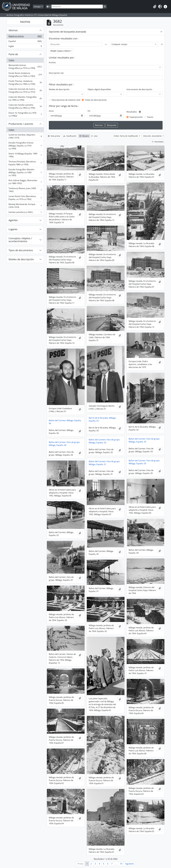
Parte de (13, 54)
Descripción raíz (56, 73)
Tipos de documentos (21, 250)
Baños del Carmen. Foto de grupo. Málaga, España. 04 (65, 444)
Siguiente (130, 864)
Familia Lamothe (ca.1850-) (25, 213)
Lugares (13, 229)
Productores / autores (21, 124)
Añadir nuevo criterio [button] (60, 51)
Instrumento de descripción (139, 89)
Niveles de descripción (21, 259)
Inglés (25, 47)
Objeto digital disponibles (99, 89)
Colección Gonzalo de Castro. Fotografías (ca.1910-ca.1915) (25, 90)
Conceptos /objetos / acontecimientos (20, 240)
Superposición (136, 117)
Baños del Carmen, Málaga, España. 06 (65, 422)
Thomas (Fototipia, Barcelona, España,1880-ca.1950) (25, 163)
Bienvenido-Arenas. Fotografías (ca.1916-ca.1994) (25, 67)
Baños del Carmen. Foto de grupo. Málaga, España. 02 (104, 441)
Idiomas (13, 30)
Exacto (150, 117)
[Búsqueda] (77, 7)
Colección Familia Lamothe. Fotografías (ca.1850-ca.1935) (25, 106)
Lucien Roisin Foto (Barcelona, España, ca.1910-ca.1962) (25, 198)
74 (121, 864)
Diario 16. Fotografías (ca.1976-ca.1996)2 (25, 114)
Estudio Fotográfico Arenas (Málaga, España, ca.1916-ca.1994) (25, 146)
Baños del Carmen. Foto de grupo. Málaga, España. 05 (144, 462)
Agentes (13, 220)
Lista (94, 136)
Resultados (158, 142)
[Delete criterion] (162, 44)
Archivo (52, 62)
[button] (155, 7)
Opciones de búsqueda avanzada (67, 32)
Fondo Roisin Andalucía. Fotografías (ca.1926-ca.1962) (25, 75)
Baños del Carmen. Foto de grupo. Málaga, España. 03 (144, 440)
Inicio (51, 111)
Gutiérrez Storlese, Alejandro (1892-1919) (25, 136)
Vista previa (54, 136)
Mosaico (84, 136)
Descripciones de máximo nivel (66, 100)
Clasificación (70, 136)
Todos (11, 60)
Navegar (38, 7)
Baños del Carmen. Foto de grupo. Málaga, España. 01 (104, 463)
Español (25, 42)
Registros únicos (25, 37)
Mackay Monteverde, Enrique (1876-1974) (25, 206)
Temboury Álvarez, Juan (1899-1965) (25, 190)
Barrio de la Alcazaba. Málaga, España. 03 (102, 419)
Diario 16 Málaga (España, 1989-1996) (25, 155)
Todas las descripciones (96, 100)
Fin (89, 111)
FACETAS (25, 22)
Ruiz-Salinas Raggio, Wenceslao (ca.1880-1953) (25, 182)
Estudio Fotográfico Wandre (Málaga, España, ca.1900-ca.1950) (25, 172)
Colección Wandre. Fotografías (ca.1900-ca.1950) (25, 98)
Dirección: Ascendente (153, 136)
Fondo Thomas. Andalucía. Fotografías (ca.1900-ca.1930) (25, 83)
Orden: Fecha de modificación (126, 136)
